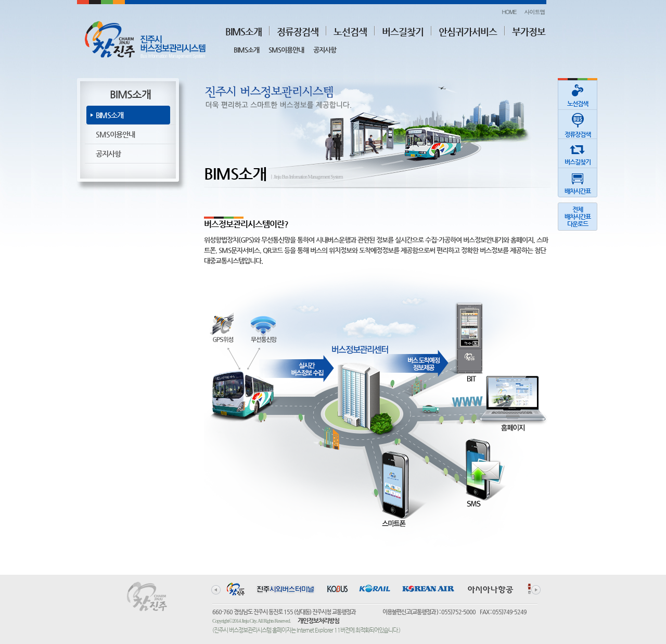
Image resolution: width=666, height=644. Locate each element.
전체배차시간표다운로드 (578, 217)
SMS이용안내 (286, 50)
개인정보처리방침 (318, 621)
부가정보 (529, 31)
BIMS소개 (244, 31)
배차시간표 (578, 181)
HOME (509, 12)
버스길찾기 (403, 31)
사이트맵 (535, 12)
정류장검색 (298, 31)
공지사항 (325, 50)
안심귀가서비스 (468, 31)
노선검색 (350, 31)
